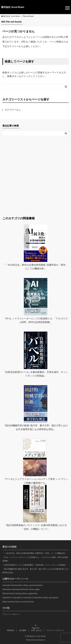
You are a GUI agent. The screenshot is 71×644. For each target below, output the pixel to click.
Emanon (41, 640)
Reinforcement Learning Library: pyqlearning (20, 593)
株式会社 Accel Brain (13, 7)
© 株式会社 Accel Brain (35, 636)
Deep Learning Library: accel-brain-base (18, 602)
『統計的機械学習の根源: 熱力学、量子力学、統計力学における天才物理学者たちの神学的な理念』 (35, 571)
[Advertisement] (35, 176)
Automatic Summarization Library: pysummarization (22, 585)
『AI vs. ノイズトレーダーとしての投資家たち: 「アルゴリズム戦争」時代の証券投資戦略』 (35, 559)
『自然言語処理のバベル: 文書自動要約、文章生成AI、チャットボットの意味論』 (35, 565)
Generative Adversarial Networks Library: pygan (21, 589)
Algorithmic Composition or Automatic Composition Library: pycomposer (30, 598)
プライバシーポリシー (11, 614)
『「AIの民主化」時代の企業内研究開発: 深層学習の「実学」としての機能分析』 (35, 553)
